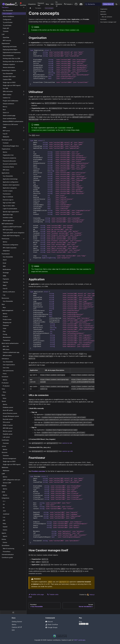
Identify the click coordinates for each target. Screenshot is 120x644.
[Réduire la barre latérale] (13, 612)
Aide (52, 4)
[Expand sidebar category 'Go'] (24, 508)
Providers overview (38, 471)
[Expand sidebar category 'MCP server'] (24, 131)
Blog (47, 4)
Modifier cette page (36, 594)
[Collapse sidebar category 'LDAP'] (24, 474)
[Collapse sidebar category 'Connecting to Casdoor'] (24, 70)
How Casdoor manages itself (108, 22)
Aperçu (14, 624)
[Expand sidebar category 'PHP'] (24, 520)
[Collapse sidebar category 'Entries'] (24, 539)
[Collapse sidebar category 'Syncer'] (24, 401)
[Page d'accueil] (30, 8)
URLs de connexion (107, 17)
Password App (41, 4)
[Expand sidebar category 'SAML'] (24, 128)
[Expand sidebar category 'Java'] (24, 511)
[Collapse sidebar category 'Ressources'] (24, 298)
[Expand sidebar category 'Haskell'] (24, 527)
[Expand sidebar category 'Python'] (24, 530)
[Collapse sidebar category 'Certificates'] (24, 440)
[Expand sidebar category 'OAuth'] (24, 260)
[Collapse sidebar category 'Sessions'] (24, 452)
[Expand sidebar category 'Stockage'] (24, 273)
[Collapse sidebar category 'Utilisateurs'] (24, 359)
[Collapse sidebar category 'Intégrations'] (24, 498)
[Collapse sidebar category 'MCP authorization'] (24, 224)
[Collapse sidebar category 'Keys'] (24, 304)
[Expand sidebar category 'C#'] (24, 504)
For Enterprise (59, 4)
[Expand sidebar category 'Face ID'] (24, 289)
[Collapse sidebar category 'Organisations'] (24, 149)
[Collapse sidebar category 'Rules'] (24, 395)
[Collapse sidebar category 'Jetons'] (24, 446)
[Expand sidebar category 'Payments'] (24, 279)
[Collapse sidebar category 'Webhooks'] (24, 467)
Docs (11, 4)
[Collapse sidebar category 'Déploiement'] (24, 44)
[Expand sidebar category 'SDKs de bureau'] (24, 91)
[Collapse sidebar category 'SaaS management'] (24, 310)
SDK (13, 630)
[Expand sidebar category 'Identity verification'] (24, 292)
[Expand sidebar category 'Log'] (24, 295)
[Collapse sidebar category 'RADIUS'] (24, 486)
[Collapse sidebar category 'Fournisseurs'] (24, 254)
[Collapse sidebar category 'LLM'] (24, 34)
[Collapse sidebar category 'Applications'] (24, 173)
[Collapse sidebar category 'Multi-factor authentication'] (24, 343)
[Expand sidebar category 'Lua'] (24, 517)
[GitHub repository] (76, 4)
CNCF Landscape (79, 640)
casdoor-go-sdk (67, 451)
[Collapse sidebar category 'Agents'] (24, 533)
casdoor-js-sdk (67, 443)
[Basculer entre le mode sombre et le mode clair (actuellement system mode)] (116, 4)
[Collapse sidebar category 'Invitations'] (24, 377)
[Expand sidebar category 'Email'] (24, 263)
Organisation (104, 9)
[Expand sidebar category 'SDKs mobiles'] (24, 95)
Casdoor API (17, 627)
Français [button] (68, 4)
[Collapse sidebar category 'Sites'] (24, 389)
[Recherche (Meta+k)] (93, 4)
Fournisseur (103, 19)
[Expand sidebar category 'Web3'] (24, 285)
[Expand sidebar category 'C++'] (24, 501)
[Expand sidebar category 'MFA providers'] (24, 355)
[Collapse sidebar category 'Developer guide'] (24, 140)
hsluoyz (91, 595)
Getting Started (17, 622)
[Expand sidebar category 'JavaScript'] (24, 514)
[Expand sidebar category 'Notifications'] (24, 269)
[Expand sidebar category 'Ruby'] (24, 524)
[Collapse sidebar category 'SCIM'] (24, 492)
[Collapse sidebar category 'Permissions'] (24, 239)
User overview (84, 269)
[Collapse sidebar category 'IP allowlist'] (24, 383)
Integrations (32, 4)
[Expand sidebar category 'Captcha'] (24, 282)
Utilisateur (103, 12)
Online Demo (108, 4)
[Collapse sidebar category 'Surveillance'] (24, 545)
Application (103, 14)
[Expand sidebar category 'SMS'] (24, 266)
